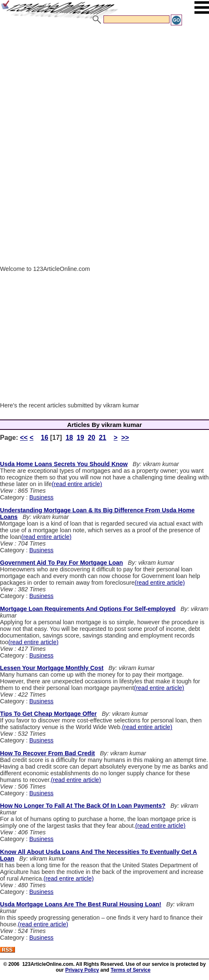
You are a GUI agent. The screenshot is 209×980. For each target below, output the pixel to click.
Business (41, 497)
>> (125, 438)
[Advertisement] (102, 89)
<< (24, 438)
